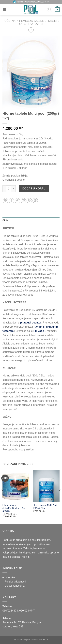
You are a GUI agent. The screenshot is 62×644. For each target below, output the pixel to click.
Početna (9, 21)
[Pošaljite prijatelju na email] (23, 201)
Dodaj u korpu (34, 189)
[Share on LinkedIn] (35, 201)
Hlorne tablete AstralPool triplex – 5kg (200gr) (14, 508)
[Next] (60, 496)
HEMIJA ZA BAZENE (32, 21)
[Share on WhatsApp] (6, 201)
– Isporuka (9, 577)
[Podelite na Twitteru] (17, 201)
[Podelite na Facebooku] (11, 201)
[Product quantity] (9, 189)
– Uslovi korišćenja (13, 586)
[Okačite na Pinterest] (29, 201)
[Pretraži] (50, 10)
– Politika (8, 582)
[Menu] (4, 9)
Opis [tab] (5, 220)
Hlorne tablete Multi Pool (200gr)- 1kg (45, 507)
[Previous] (2, 496)
